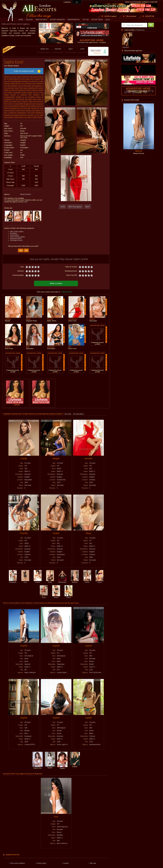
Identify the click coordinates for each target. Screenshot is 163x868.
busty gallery (14, 234)
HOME (21, 20)
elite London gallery (17, 230)
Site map (93, 862)
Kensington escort (16, 239)
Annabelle (13, 580)
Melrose (75, 580)
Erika (50, 580)
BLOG (108, 20)
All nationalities (79, 412)
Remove (126, 47)
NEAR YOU (41, 51)
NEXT (67, 51)
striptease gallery (16, 237)
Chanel (38, 580)
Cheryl (87, 580)
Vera (25, 580)
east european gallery (18, 236)
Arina (44, 595)
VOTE (79, 51)
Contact (66, 862)
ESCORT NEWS (97, 20)
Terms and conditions (18, 862)
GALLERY (29, 20)
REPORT (54, 51)
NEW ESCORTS (41, 20)
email (25, 201)
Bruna (56, 595)
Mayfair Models (26, 193)
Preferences (140, 30)
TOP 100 (85, 20)
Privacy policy (41, 862)
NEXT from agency (75, 207)
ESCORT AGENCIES (57, 20)
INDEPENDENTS (74, 20)
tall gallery (14, 232)
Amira (100, 580)
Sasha (69, 595)
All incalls (68, 412)
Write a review (56, 282)
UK (77, 2)
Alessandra (62, 580)
